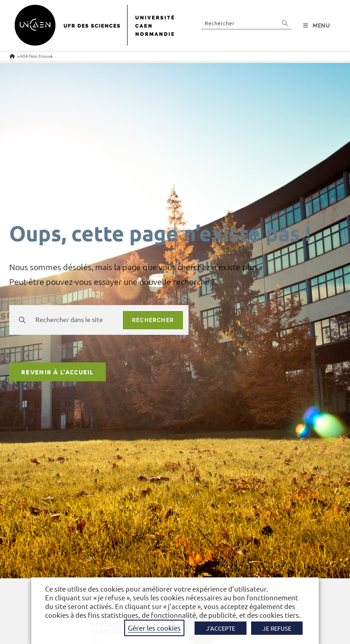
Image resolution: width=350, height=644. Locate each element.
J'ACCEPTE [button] (221, 628)
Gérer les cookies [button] (154, 628)
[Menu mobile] (317, 26)
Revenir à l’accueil (57, 372)
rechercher (153, 320)
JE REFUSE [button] (277, 628)
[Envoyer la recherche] (285, 23)
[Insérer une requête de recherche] (247, 23)
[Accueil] (12, 56)
